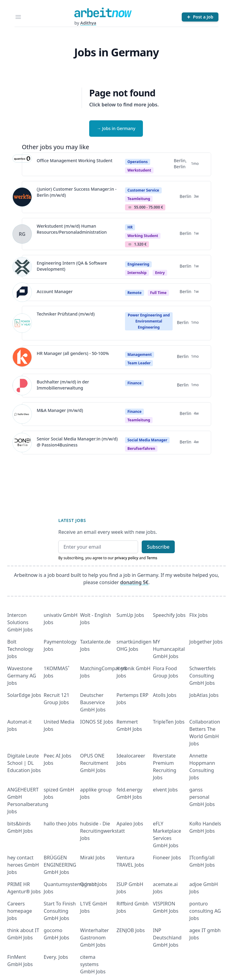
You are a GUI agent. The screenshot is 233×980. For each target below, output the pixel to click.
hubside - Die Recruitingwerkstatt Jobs (103, 831)
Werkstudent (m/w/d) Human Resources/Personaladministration (72, 229)
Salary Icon (130, 207)
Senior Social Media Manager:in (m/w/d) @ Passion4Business (77, 442)
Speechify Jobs (169, 615)
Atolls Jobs (165, 695)
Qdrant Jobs (94, 884)
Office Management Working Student (75, 161)
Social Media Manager (147, 440)
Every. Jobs (56, 957)
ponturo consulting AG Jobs (205, 911)
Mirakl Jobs (93, 858)
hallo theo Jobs (61, 824)
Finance (134, 383)
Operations (138, 162)
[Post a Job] (200, 17)
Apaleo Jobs (130, 824)
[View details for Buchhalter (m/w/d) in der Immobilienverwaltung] (22, 386)
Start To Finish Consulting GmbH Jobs (60, 911)
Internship (137, 273)
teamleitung (139, 199)
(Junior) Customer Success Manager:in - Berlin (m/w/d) (77, 192)
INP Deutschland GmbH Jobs (167, 938)
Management (140, 355)
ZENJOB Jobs (131, 930)
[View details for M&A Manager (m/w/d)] (22, 414)
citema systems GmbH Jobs (93, 964)
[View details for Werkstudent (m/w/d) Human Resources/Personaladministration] (22, 234)
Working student (143, 236)
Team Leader (139, 363)
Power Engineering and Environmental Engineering (149, 321)
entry (160, 273)
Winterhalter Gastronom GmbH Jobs (95, 938)
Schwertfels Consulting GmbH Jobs (203, 676)
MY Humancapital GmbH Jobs (169, 649)
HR (130, 227)
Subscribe (158, 547)
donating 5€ (134, 582)
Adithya (88, 23)
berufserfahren (141, 448)
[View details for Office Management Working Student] (22, 164)
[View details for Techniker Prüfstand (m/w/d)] (22, 323)
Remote (135, 293)
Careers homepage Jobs (20, 911)
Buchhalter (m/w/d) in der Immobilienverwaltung (63, 385)
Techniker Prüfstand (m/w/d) (66, 314)
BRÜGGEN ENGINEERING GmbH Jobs (60, 865)
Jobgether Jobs (206, 642)
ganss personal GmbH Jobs (202, 797)
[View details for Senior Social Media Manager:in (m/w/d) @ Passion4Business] (22, 443)
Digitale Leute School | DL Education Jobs (24, 763)
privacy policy (127, 558)
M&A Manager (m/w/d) (60, 410)
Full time (158, 293)
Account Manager (55, 291)
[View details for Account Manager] (22, 292)
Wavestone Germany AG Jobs (22, 676)
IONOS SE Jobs (97, 722)
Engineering (138, 264)
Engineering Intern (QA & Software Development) (72, 266)
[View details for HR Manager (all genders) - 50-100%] (22, 357)
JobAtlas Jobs (204, 695)
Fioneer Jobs (167, 858)
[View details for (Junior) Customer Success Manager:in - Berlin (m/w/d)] (22, 197)
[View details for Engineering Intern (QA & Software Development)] (22, 267)
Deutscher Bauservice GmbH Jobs (93, 702)
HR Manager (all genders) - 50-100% (73, 353)
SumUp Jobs (130, 615)
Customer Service (143, 190)
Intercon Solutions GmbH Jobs (20, 622)
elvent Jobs (165, 790)
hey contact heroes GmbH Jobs (23, 865)
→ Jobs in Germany (116, 128)
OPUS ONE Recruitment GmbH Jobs (94, 763)
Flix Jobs (199, 615)
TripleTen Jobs (169, 722)
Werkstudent (139, 170)
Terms (152, 558)
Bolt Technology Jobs (20, 649)
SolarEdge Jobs (24, 695)
